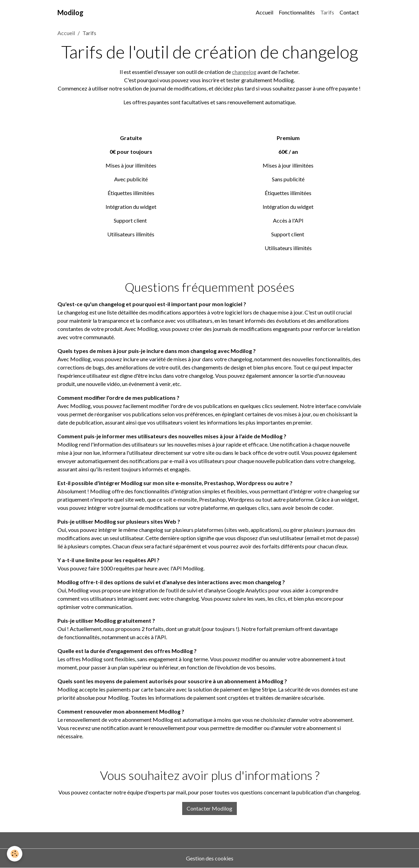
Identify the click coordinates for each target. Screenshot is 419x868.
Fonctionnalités (297, 12)
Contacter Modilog (209, 808)
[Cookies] (15, 854)
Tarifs (327, 12)
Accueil (264, 12)
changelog (244, 72)
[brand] (70, 12)
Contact (349, 12)
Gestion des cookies (210, 858)
